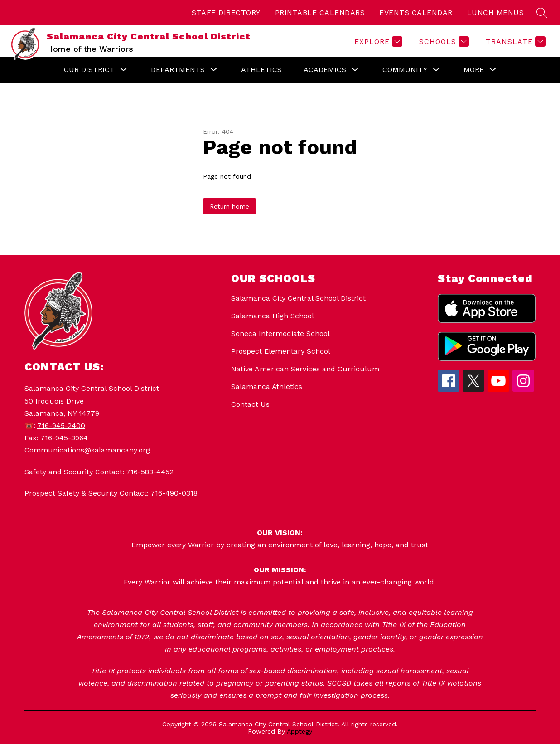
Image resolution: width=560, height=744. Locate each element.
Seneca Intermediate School (280, 333)
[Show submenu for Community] (405, 70)
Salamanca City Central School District (298, 298)
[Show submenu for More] (474, 70)
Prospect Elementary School (281, 351)
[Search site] (542, 13)
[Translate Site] (514, 41)
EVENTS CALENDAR (416, 12)
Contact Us (250, 404)
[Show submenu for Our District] (89, 70)
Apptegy (299, 731)
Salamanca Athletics (267, 387)
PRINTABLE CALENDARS (320, 12)
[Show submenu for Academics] (325, 70)
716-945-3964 (64, 438)
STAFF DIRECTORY (226, 12)
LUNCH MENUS (496, 12)
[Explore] (377, 41)
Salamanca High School (273, 316)
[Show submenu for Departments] (178, 70)
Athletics (261, 70)
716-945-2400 (61, 425)
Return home (229, 206)
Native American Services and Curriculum (305, 369)
